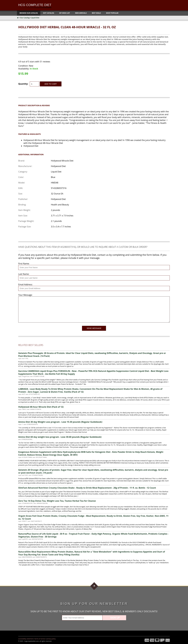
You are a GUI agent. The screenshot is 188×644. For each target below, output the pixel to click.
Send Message (94, 328)
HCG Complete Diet (35, 5)
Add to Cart (51, 84)
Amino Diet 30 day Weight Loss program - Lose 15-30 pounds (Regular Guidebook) (60, 422)
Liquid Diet (35, 18)
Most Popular (112, 13)
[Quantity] (34, 84)
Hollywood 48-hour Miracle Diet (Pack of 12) (41, 407)
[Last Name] (94, 278)
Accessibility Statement (26, 639)
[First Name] (94, 267)
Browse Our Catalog (29, 13)
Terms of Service (40, 639)
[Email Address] (94, 288)
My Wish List (65, 13)
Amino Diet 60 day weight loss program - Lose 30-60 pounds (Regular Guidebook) (60, 437)
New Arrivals (81, 13)
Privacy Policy (51, 639)
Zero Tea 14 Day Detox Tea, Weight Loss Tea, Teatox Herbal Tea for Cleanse (57, 501)
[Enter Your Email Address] (82, 618)
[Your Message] (94, 309)
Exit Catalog (49, 13)
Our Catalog (25, 18)
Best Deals (96, 13)
